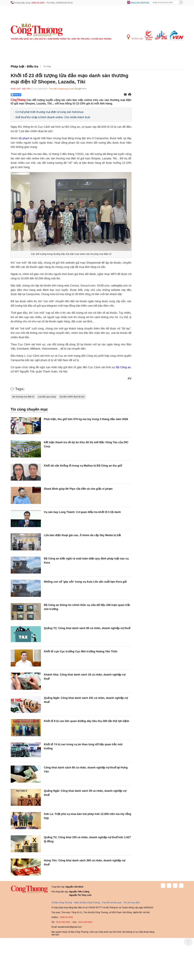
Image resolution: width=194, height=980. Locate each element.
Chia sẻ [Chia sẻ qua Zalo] (16, 95)
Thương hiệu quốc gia (22, 39)
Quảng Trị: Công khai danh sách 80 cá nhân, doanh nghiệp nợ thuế (87, 628)
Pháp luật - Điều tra (24, 66)
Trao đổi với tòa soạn (112, 903)
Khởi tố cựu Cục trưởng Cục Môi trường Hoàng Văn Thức (81, 651)
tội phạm (24, 138)
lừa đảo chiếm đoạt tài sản (72, 397)
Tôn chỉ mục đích (132, 903)
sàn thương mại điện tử (23, 397)
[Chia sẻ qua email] (125, 95)
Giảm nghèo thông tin (59, 39)
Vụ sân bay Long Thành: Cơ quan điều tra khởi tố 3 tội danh (82, 512)
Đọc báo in (40, 39)
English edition (140, 3)
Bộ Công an (123, 367)
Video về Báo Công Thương (87, 903)
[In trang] (130, 95)
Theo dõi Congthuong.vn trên (62, 89)
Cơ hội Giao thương (102, 39)
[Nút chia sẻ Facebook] (34, 95)
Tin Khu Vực (135, 37)
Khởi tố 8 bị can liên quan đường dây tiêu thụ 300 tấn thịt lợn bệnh (87, 721)
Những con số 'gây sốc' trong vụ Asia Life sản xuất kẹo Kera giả (85, 582)
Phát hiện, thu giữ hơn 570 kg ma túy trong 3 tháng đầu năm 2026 (86, 419)
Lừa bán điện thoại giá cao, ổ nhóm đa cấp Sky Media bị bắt (82, 535)
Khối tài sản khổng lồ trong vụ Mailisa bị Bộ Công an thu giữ (83, 466)
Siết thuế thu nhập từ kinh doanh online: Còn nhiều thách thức (53, 117)
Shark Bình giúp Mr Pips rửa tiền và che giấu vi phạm (78, 489)
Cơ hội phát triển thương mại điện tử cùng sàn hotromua (49, 112)
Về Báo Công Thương (62, 903)
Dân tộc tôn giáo (81, 39)
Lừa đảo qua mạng (47, 397)
